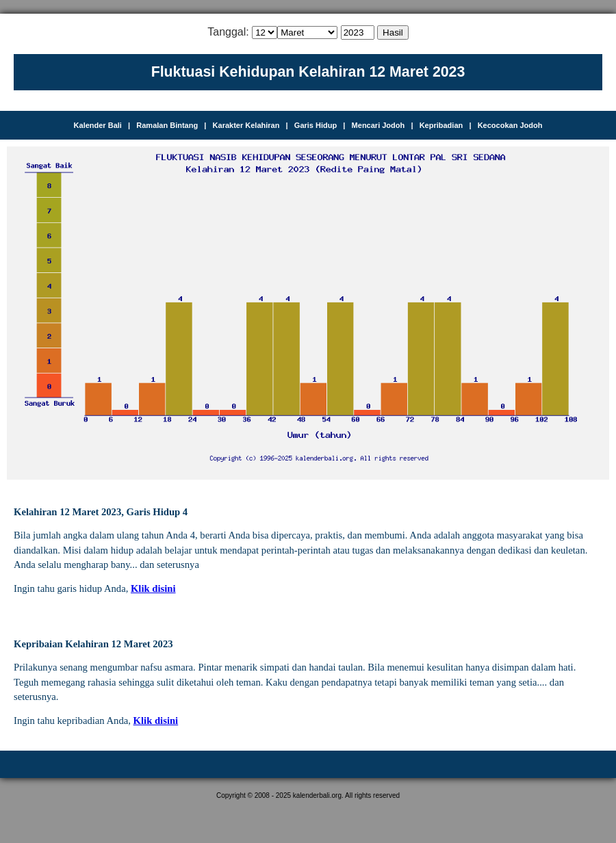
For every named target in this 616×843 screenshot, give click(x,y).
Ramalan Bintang (167, 125)
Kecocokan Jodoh (510, 125)
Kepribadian (441, 125)
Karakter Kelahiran (246, 125)
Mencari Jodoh (378, 125)
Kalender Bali (98, 125)
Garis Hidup (316, 125)
